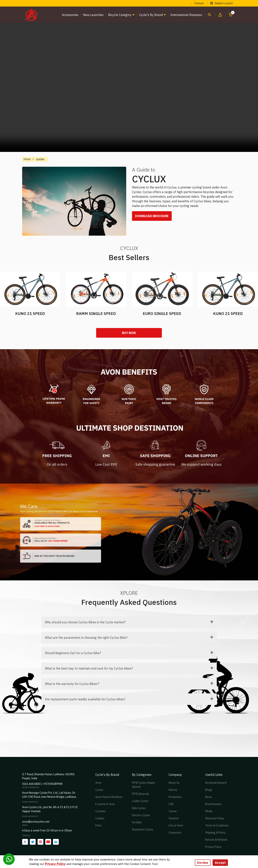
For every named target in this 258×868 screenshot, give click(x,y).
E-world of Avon (105, 804)
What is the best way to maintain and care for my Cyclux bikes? (89, 669)
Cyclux (99, 790)
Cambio (100, 819)
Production (175, 797)
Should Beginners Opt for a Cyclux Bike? (73, 653)
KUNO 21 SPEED (30, 313)
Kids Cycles (139, 808)
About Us (174, 783)
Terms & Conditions (217, 826)
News (209, 797)
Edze (98, 826)
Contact (199, 3)
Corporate (175, 833)
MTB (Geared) (140, 794)
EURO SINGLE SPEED (162, 313)
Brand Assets (213, 804)
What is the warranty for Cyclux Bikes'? (72, 684)
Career (173, 811)
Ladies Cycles (140, 801)
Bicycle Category (120, 15)
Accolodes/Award (216, 783)
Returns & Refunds (216, 840)
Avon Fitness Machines (109, 797)
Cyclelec (101, 811)
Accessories (70, 15)
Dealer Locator (222, 3)
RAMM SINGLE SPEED (96, 313)
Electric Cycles (141, 815)
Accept (220, 863)
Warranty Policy (215, 819)
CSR (171, 804)
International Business (186, 15)
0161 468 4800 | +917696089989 (42, 784)
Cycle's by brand (151, 15)
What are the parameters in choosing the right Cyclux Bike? (86, 638)
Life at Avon (176, 826)
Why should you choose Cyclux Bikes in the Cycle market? (85, 622)
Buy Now (129, 333)
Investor (174, 819)
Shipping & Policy (215, 833)
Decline (203, 863)
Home (27, 159)
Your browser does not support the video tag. (129, 87)
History (173, 790)
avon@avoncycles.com (36, 822)
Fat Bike (137, 823)
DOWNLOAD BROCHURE (152, 216)
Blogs (209, 790)
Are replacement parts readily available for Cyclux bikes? (85, 699)
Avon (98, 783)
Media (209, 811)
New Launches (93, 15)
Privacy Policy (213, 847)
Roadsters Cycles (143, 830)
